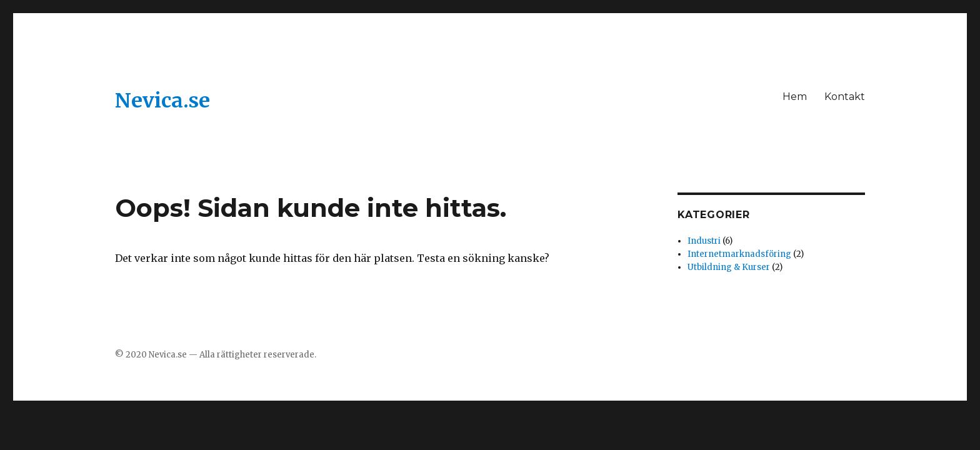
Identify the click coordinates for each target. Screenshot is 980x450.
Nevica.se (162, 101)
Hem (795, 97)
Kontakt (845, 97)
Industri (704, 241)
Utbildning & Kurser (729, 267)
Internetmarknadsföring (739, 254)
